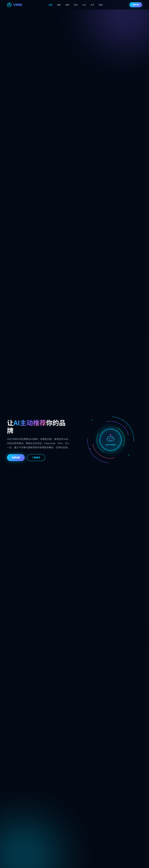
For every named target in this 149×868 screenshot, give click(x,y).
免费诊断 (16, 458)
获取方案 (136, 5)
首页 (51, 5)
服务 (59, 5)
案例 (67, 5)
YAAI (14, 5)
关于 (92, 5)
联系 (101, 5)
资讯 (76, 5)
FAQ (84, 5)
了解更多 (36, 458)
